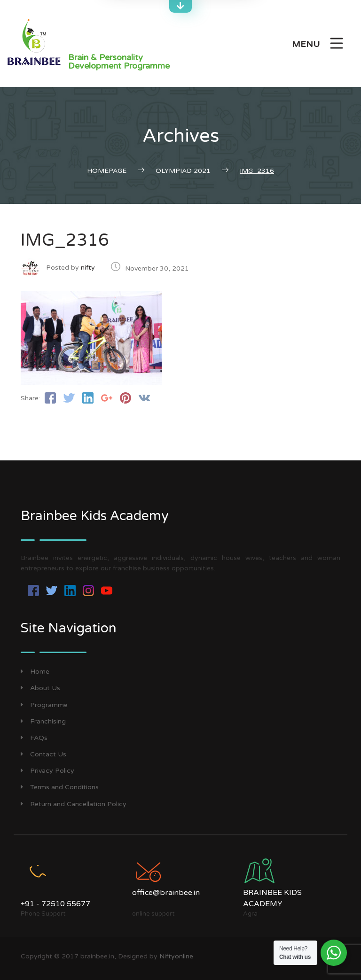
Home (35, 672)
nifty (88, 268)
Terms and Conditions (60, 787)
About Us (40, 688)
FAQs (34, 738)
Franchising (43, 721)
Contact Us (43, 754)
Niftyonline (176, 956)
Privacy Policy (47, 771)
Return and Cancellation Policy (74, 804)
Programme (44, 705)
